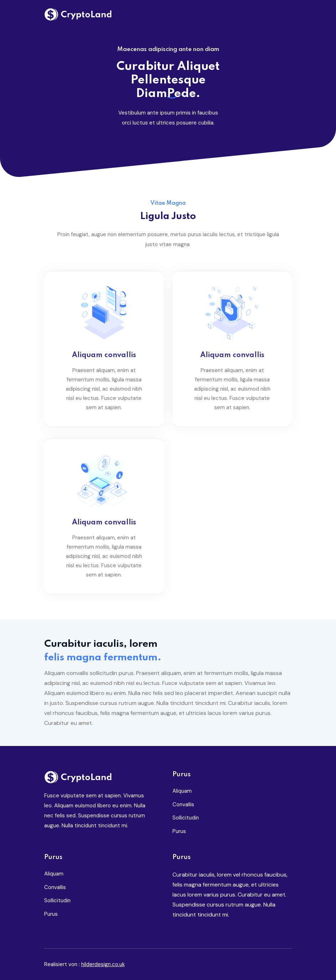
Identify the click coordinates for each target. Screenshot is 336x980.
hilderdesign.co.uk (103, 964)
